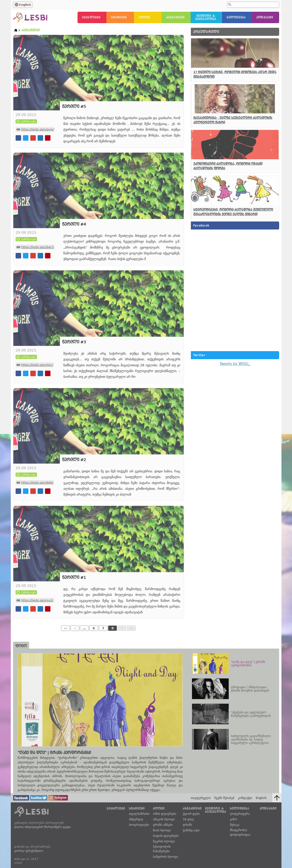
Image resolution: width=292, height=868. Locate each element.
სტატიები (119, 17)
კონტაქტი (245, 798)
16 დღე (188, 819)
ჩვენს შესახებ (224, 798)
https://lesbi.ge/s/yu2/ (37, 600)
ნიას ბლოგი (162, 830)
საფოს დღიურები (166, 836)
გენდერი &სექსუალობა (206, 17)
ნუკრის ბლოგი (164, 841)
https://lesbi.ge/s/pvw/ (38, 129)
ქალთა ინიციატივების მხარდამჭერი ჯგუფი (42, 827)
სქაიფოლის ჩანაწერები (162, 849)
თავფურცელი (201, 798)
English (25, 5)
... (84, 628)
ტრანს (187, 825)
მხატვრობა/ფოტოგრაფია (240, 832)
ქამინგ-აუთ (191, 830)
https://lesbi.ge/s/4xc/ (37, 365)
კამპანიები (175, 17)
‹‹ (66, 628)
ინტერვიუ (136, 819)
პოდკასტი (265, 17)
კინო (233, 819)
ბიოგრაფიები (139, 825)
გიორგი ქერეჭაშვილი (29, 851)
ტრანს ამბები (163, 825)
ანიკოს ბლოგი (164, 819)
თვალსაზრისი (139, 814)
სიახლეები (91, 17)
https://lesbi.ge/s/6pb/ (37, 483)
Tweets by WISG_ (235, 364)
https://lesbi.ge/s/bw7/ (38, 247)
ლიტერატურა (240, 814)
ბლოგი (144, 17)
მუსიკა (235, 825)
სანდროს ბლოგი (165, 857)
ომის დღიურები (165, 814)
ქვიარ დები (191, 814)
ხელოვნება (236, 17)
